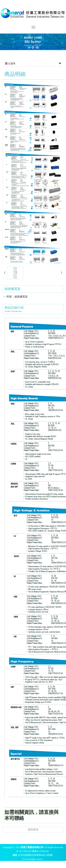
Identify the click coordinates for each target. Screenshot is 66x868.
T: (17, 851)
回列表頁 (33, 830)
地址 (15, 855)
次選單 (33, 64)
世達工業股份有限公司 (33, 13)
